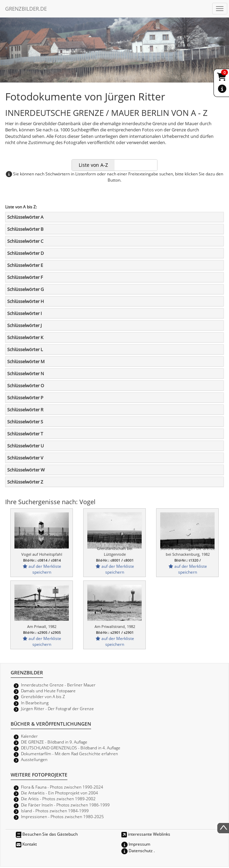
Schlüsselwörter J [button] (24, 325)
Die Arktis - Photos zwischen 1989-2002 (58, 799)
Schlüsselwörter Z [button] (25, 482)
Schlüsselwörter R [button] (25, 410)
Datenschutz (137, 850)
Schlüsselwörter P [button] (25, 398)
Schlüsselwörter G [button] (25, 289)
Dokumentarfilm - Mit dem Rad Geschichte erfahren (69, 753)
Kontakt (26, 844)
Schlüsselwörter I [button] (25, 313)
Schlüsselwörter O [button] (26, 386)
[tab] (115, 217)
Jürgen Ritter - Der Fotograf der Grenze (57, 708)
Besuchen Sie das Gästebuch (47, 834)
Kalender (29, 736)
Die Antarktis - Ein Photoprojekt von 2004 (59, 793)
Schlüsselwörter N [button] (26, 373)
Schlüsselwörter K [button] (25, 337)
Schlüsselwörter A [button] (25, 217)
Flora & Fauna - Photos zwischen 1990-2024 (62, 787)
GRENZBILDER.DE (26, 9)
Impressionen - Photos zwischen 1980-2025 (62, 816)
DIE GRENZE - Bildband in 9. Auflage (54, 742)
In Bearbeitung (35, 703)
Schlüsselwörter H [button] (26, 301)
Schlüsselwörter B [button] (25, 229)
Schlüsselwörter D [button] (25, 253)
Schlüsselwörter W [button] (26, 470)
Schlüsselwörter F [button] (25, 277)
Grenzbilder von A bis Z (43, 696)
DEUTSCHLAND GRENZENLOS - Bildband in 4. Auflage (71, 748)
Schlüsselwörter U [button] (25, 446)
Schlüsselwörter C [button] (25, 241)
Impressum (136, 844)
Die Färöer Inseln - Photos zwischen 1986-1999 (65, 805)
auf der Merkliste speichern (42, 569)
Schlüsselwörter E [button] (25, 265)
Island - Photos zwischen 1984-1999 (55, 811)
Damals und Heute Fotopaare (48, 691)
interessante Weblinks (146, 834)
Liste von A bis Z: (21, 207)
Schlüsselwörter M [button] (26, 361)
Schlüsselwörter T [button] (25, 434)
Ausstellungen (34, 759)
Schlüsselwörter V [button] (25, 458)
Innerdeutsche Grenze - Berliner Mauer (58, 685)
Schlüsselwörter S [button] (25, 422)
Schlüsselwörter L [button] (25, 349)
